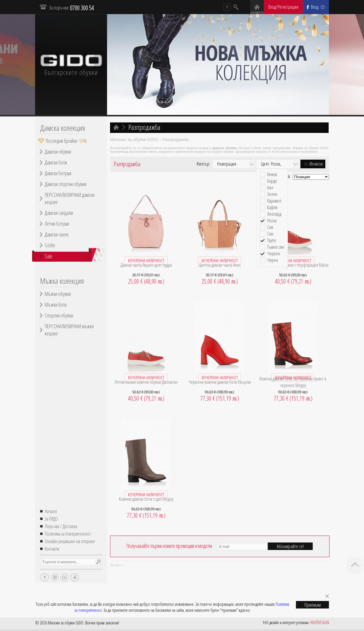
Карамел (274, 201)
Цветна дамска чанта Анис (220, 265)
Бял (270, 188)
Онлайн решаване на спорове (70, 541)
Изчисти (316, 164)
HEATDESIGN (320, 622)
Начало (51, 511)
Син (270, 234)
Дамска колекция (63, 128)
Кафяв (272, 207)
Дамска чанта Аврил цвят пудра (146, 265)
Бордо (272, 181)
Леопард (274, 214)
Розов (272, 221)
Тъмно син (276, 247)
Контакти (52, 549)
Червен (274, 254)
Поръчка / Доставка (61, 526)
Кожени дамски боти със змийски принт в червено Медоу (293, 382)
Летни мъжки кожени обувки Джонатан (146, 382)
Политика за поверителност (68, 534)
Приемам (313, 605)
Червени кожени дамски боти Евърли (220, 382)
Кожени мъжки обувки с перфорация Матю (293, 265)
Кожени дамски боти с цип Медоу (146, 499)
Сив (270, 227)
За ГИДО (51, 519)
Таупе (272, 240)
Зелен (272, 194)
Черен (273, 260)
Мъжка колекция (62, 281)
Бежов (272, 174)
